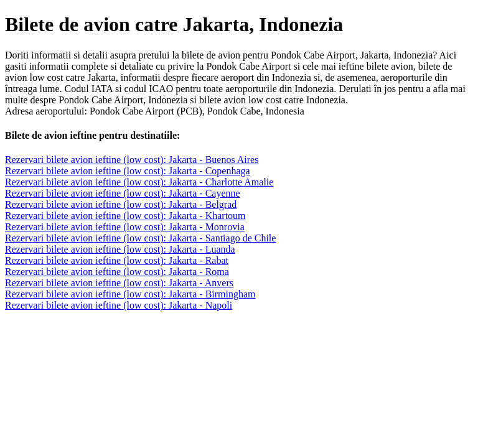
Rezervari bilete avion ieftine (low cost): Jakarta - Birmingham (130, 294)
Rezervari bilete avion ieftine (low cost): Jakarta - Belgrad (121, 204)
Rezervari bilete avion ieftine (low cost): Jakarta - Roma (117, 272)
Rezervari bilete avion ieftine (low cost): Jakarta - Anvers (119, 283)
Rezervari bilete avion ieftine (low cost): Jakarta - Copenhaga (128, 171)
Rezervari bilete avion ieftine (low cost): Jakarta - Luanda (120, 249)
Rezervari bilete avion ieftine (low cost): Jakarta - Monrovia (125, 227)
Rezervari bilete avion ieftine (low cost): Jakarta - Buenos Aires (132, 160)
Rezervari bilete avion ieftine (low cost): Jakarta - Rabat (117, 260)
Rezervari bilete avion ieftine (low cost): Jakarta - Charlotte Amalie (139, 182)
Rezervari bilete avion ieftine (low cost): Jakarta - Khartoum (125, 216)
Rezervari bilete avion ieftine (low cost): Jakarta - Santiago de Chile (140, 238)
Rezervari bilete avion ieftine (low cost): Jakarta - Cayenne (123, 193)
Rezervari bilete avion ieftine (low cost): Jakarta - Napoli (119, 305)
